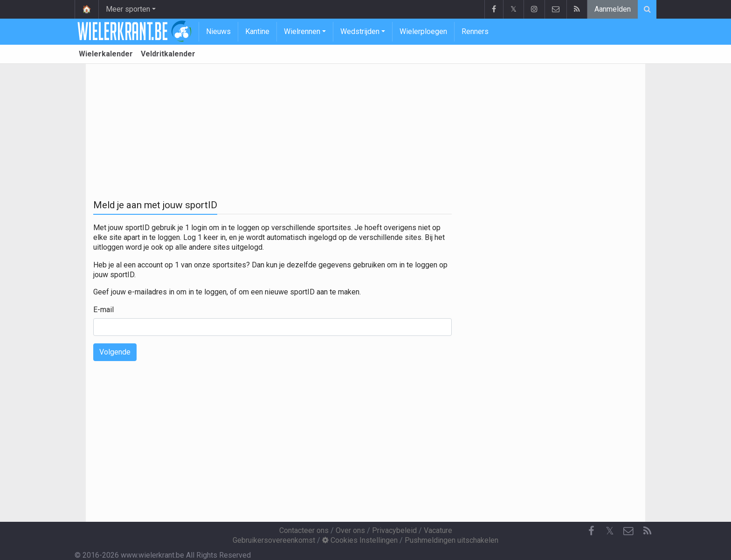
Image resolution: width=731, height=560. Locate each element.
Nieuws (218, 31)
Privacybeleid (394, 530)
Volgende (115, 352)
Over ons (350, 530)
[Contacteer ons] (628, 531)
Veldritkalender (168, 54)
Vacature (438, 530)
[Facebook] (591, 531)
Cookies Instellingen (360, 540)
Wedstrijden (360, 31)
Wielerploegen (423, 31)
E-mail (103, 310)
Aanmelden (613, 9)
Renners (475, 31)
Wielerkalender (106, 54)
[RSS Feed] (647, 531)
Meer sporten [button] (128, 9)
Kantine (257, 31)
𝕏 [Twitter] (610, 531)
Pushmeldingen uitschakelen (452, 540)
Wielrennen (302, 31)
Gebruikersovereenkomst (274, 540)
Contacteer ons (304, 530)
